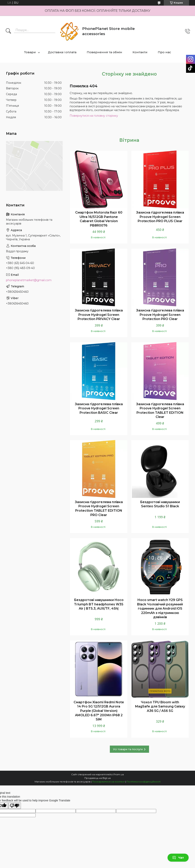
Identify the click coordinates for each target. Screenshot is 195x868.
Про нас (164, 52)
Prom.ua (119, 774)
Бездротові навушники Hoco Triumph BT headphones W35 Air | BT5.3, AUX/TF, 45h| (99, 604)
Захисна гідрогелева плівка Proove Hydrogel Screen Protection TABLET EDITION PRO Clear (99, 508)
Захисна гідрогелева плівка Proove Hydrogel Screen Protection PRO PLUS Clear (160, 217)
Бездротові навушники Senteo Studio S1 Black (160, 504)
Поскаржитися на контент (108, 782)
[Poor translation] (15, 806)
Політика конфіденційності (144, 782)
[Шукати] (8, 31)
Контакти (140, 52)
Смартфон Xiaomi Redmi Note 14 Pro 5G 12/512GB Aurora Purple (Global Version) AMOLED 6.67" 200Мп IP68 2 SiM (99, 711)
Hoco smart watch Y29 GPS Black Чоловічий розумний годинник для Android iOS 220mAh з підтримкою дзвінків (160, 608)
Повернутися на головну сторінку (94, 116)
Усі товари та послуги (128, 749)
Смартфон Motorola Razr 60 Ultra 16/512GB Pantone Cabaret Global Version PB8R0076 (99, 219)
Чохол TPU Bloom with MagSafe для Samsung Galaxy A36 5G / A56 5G (160, 706)
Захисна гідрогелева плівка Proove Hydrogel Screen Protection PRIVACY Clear (99, 315)
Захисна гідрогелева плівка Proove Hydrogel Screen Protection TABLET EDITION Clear (160, 411)
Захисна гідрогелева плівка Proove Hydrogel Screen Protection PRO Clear (160, 315)
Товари (30, 52)
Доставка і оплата (62, 52)
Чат (178, 858)
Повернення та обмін (104, 52)
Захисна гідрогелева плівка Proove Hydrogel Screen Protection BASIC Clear (99, 408)
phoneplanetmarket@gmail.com (29, 280)
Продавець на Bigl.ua (97, 778)
